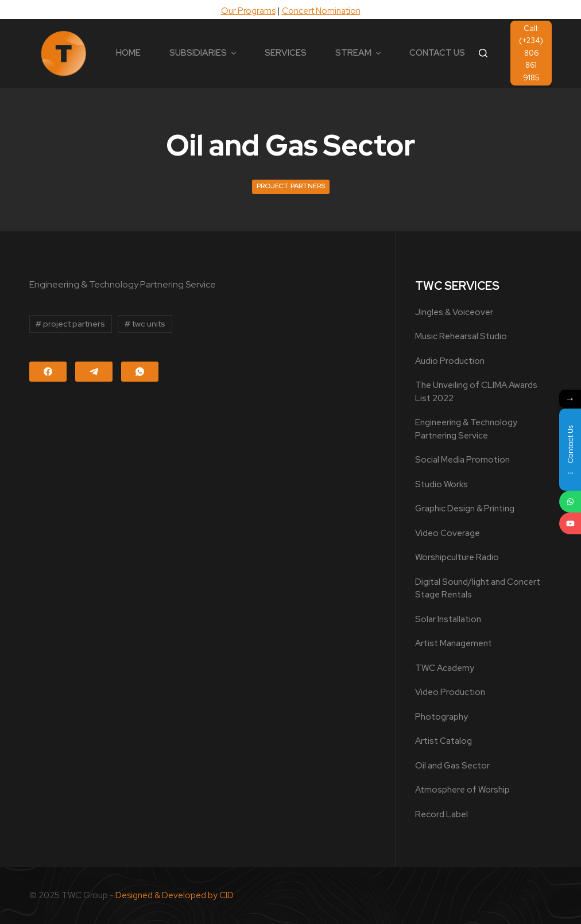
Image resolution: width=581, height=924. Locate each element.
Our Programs (248, 11)
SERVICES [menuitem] (286, 53)
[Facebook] (48, 372)
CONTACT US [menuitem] (437, 53)
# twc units (145, 324)
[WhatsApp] (140, 372)
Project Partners (291, 186)
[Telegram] (94, 372)
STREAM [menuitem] (359, 53)
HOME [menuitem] (128, 53)
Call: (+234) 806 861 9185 (531, 53)
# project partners (70, 324)
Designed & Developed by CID (175, 895)
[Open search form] (483, 53)
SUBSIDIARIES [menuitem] (204, 53)
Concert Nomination (321, 11)
